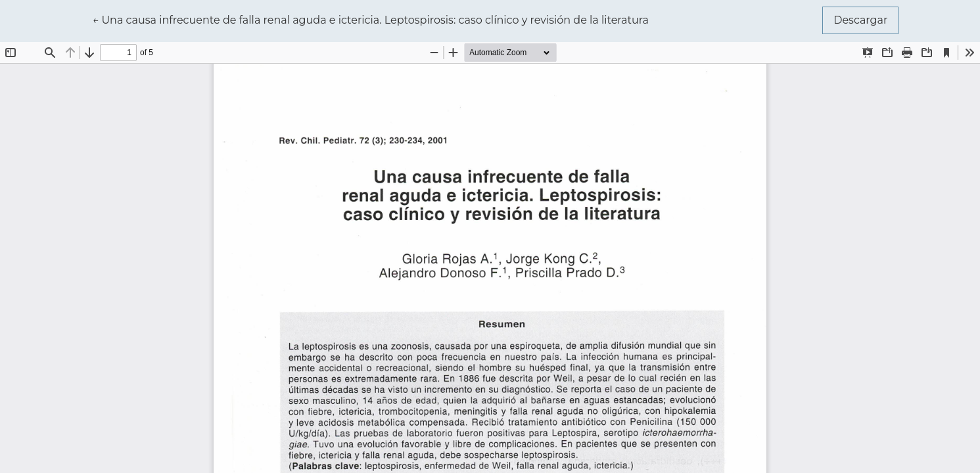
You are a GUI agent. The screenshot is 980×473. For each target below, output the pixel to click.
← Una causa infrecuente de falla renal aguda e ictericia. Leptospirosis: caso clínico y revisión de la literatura (371, 19)
